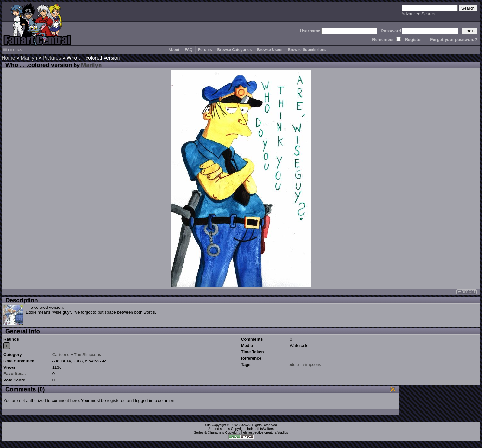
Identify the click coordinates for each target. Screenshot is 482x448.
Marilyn (29, 58)
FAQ (189, 50)
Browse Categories (235, 50)
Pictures (52, 58)
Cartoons (61, 355)
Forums (205, 50)
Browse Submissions (307, 50)
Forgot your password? (454, 39)
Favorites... (15, 374)
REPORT (466, 292)
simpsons (312, 364)
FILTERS (13, 50)
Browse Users (270, 50)
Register (413, 39)
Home (8, 58)
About (174, 50)
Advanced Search (418, 14)
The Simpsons (87, 355)
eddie (294, 364)
